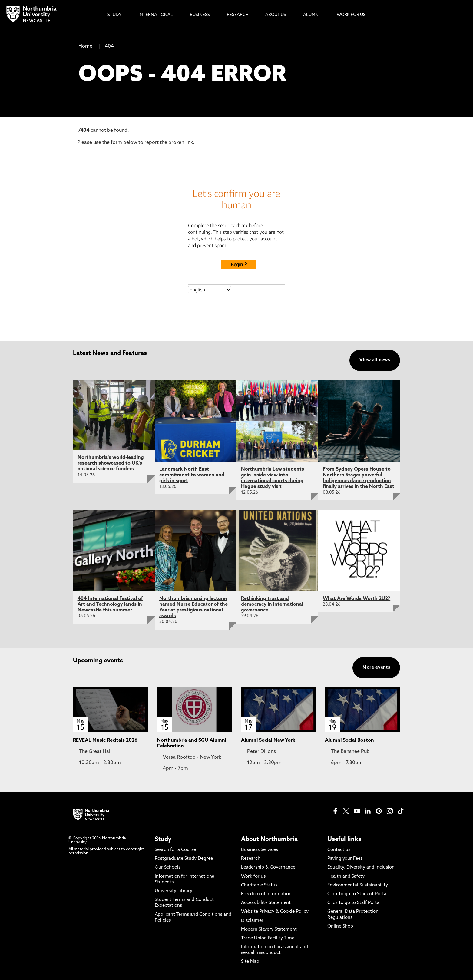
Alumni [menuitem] (311, 15)
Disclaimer (252, 921)
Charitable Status (259, 885)
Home (85, 46)
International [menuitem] (156, 15)
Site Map (250, 962)
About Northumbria (269, 839)
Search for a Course (175, 850)
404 (109, 46)
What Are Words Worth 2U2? (357, 599)
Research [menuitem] (238, 15)
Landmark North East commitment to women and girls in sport (192, 475)
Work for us (253, 877)
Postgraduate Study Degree (184, 859)
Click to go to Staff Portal (354, 903)
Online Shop (340, 927)
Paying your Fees (345, 859)
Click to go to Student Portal (357, 894)
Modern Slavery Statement (269, 930)
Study (163, 839)
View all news (375, 360)
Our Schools (168, 867)
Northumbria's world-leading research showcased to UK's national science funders (111, 463)
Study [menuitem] (114, 15)
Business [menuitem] (200, 15)
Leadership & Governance (268, 867)
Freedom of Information (266, 894)
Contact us (339, 850)
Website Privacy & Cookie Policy (275, 912)
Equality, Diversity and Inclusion (361, 867)
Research (251, 859)
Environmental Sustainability (358, 885)
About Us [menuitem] (276, 15)
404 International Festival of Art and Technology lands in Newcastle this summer (110, 604)
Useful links (344, 839)
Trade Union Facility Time (268, 938)
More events (376, 668)
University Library (174, 891)
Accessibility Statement (266, 903)
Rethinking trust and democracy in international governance (272, 604)
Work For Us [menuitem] (351, 15)
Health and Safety (346, 877)
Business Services (260, 850)
